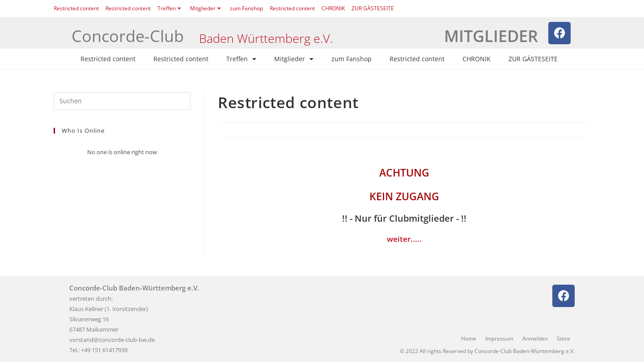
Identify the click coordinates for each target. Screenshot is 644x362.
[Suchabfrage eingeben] (122, 101)
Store (563, 339)
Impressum (499, 339)
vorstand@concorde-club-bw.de (112, 340)
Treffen (170, 8)
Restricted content (76, 8)
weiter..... (404, 239)
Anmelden (535, 339)
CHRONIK (333, 8)
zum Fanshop (246, 8)
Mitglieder (207, 8)
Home (469, 339)
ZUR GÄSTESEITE (373, 8)
